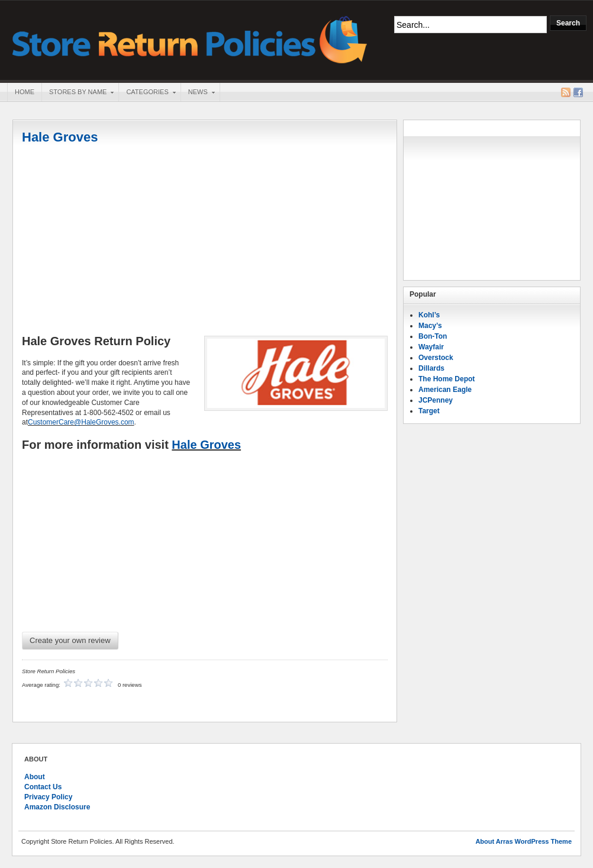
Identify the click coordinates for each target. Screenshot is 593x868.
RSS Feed (566, 92)
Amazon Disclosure (57, 807)
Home (25, 92)
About (35, 777)
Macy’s (430, 326)
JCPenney (436, 400)
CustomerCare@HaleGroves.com (81, 422)
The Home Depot (447, 379)
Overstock (436, 358)
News (198, 93)
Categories (147, 93)
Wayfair (431, 347)
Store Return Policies (190, 39)
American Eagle (445, 390)
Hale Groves (60, 137)
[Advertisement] (205, 241)
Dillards (431, 368)
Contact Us (43, 787)
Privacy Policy (48, 797)
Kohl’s (429, 315)
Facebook (578, 92)
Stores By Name (78, 93)
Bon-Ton (433, 336)
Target (429, 411)
